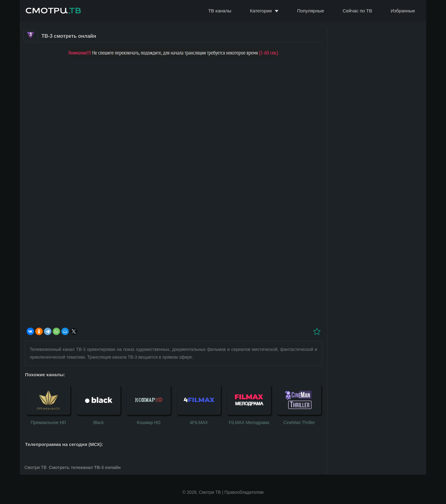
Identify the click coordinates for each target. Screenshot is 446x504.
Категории (261, 11)
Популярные (310, 11)
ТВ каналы (220, 11)
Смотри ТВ (35, 467)
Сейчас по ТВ (357, 11)
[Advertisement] (173, 107)
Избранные (403, 11)
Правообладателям (244, 492)
